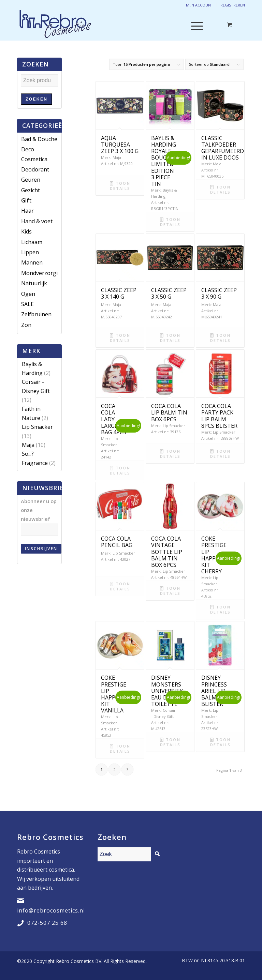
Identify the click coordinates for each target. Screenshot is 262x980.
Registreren (233, 5)
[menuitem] (212, 961)
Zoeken (37, 99)
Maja (28, 445)
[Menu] (194, 25)
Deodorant (35, 169)
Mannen (32, 262)
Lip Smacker (37, 427)
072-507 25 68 (47, 923)
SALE (27, 304)
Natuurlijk (34, 283)
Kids (26, 231)
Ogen (28, 294)
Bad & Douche (39, 139)
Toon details (120, 185)
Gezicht (31, 190)
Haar (27, 211)
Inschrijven (41, 549)
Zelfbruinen (36, 314)
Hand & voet (37, 221)
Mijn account (200, 5)
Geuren (31, 180)
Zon (26, 325)
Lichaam (32, 242)
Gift (26, 200)
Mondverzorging (43, 273)
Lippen (30, 252)
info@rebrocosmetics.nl (51, 910)
